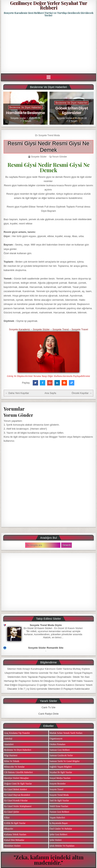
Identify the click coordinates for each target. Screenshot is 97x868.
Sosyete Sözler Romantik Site (46, 648)
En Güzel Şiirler (12, 812)
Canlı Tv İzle (48, 707)
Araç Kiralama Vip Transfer (17, 733)
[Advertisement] (49, 45)
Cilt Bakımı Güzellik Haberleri (18, 772)
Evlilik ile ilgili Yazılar (15, 823)
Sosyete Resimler (58, 784)
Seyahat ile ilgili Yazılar (61, 772)
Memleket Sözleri (12, 846)
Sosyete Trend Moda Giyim (46, 625)
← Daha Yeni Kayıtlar (17, 393)
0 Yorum (27, 121)
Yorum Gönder (59, 157)
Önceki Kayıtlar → (82, 393)
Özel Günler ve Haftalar (61, 829)
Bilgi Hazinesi (11, 755)
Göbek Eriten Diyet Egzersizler (72, 110)
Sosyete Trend (61, 329)
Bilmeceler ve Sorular (14, 767)
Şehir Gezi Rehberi (59, 834)
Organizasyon (56, 739)
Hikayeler (9, 829)
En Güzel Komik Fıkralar (16, 800)
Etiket (7, 818)
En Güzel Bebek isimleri (15, 789)
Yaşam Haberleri (57, 818)
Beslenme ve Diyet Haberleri (26, 107)
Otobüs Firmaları (58, 744)
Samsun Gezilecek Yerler (61, 755)
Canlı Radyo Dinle (49, 714)
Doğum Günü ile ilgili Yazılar (18, 784)
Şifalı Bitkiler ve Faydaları (62, 846)
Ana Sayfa (50, 393)
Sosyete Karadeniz (20, 329)
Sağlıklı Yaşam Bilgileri (61, 767)
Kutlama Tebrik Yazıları (15, 834)
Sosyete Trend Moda (49, 135)
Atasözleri (9, 744)
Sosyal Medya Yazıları (60, 778)
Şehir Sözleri (56, 840)
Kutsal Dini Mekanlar (14, 840)
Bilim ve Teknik (12, 761)
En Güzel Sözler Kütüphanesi (18, 806)
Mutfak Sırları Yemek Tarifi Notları (66, 733)
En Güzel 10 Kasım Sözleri (38, 628)
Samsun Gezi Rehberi (60, 750)
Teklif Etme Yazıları (59, 806)
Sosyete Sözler (18, 118)
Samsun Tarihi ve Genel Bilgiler (65, 761)
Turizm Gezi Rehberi (59, 812)
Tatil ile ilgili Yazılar (59, 800)
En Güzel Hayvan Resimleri (17, 795)
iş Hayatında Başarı (59, 823)
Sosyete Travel (80, 329)
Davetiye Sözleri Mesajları (16, 778)
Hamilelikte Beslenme (25, 113)
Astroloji (8, 739)
